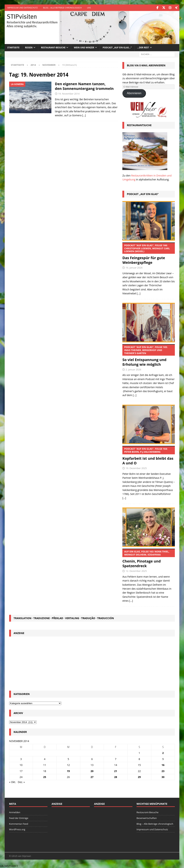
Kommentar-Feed (19, 824)
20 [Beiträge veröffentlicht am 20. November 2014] (92, 771)
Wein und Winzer (84, 48)
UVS (89, 8)
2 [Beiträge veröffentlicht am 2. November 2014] (163, 753)
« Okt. (13, 782)
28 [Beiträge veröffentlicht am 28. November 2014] (116, 777)
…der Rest (143, 48)
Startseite (13, 48)
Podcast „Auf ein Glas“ (143, 194)
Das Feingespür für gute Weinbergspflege (149, 254)
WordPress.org (17, 829)
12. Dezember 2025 (136, 571)
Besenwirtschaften (147, 818)
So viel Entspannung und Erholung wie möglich (149, 355)
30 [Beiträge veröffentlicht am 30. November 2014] (163, 777)
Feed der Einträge (19, 818)
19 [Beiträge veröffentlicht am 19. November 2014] (68, 771)
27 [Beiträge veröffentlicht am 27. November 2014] (92, 777)
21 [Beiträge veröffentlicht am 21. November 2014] (116, 771)
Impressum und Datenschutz (23, 8)
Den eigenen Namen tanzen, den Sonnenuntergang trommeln (84, 86)
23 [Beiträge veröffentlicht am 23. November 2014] (163, 771)
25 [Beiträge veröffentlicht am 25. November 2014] (45, 777)
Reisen (29, 48)
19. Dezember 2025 (136, 468)
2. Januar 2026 (133, 369)
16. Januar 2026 (134, 268)
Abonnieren (134, 93)
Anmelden (15, 812)
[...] (139, 293)
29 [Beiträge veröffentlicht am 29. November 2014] (139, 777)
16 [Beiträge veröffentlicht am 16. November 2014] (163, 765)
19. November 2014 (69, 93)
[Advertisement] (92, 662)
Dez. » (21, 782)
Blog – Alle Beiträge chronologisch (62, 8)
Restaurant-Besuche (53, 48)
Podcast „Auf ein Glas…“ (117, 48)
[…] (84, 115)
